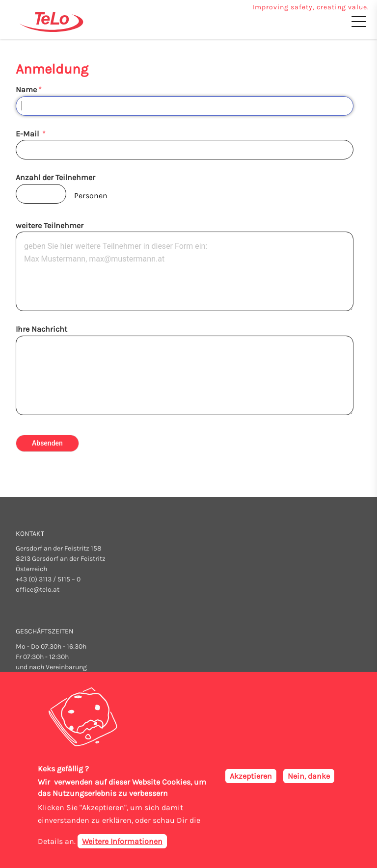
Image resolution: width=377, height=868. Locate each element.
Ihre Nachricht (41, 329)
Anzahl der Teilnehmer (55, 177)
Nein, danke (309, 776)
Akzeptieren (251, 776)
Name (26, 90)
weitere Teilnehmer (50, 225)
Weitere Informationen (122, 842)
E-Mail (28, 134)
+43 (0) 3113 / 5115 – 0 (48, 579)
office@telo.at (38, 590)
